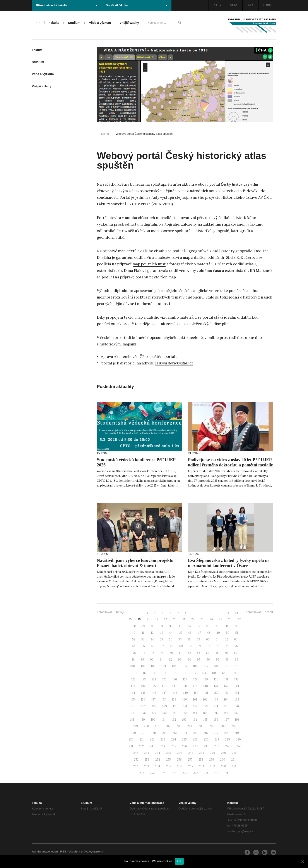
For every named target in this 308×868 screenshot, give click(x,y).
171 (185, 706)
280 (228, 773)
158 (164, 700)
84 (208, 653)
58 (189, 639)
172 (195, 706)
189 (143, 720)
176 (237, 706)
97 (218, 660)
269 (213, 766)
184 (205, 713)
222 (152, 739)
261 (233, 760)
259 (212, 760)
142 (226, 686)
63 (236, 639)
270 (224, 766)
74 (227, 646)
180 (164, 713)
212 (164, 733)
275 (174, 773)
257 (190, 760)
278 (206, 773)
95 (199, 660)
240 (228, 746)
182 (185, 713)
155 (133, 700)
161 (195, 700)
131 (226, 679)
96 (208, 660)
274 (163, 773)
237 (195, 746)
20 (175, 619)
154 (237, 693)
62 (226, 639)
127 (185, 679)
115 (174, 673)
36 (208, 626)
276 (185, 773)
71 (200, 646)
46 (190, 633)
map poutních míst (149, 264)
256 (179, 760)
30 (153, 626)
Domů (105, 134)
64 (134, 646)
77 (144, 653)
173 (206, 706)
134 (143, 686)
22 (193, 619)
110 (237, 666)
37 (217, 626)
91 (161, 660)
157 (153, 700)
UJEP (267, 5)
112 (145, 673)
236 (185, 746)
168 (154, 706)
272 (142, 773)
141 (216, 686)
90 (152, 660)
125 (164, 679)
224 (174, 739)
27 (239, 619)
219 (237, 733)
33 (180, 626)
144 (133, 693)
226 (195, 739)
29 (143, 626)
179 (154, 713)
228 (217, 739)
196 (216, 720)
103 (164, 666)
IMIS (251, 5)
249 (213, 753)
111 (135, 673)
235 (174, 746)
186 (226, 713)
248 (202, 753)
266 (180, 766)
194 (195, 720)
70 (191, 646)
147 (164, 693)
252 (136, 760)
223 (163, 739)
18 (157, 619)
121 (234, 673)
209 (133, 733)
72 (209, 646)
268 (202, 766)
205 (201, 726)
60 (208, 639)
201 (157, 726)
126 (175, 679)
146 (154, 693)
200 (146, 726)
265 (169, 766)
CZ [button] (217, 5)
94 (189, 660)
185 (216, 713)
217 (216, 733)
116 (184, 673)
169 (165, 706)
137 (174, 686)
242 (136, 753)
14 (237, 613)
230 (238, 739)
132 (236, 679)
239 (217, 746)
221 (142, 739)
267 (191, 766)
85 (217, 653)
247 (191, 753)
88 (133, 660)
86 (226, 653)
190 (153, 720)
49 (218, 633)
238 (206, 746)
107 (206, 666)
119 (214, 673)
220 (131, 739)
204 (190, 726)
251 (234, 753)
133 (133, 686)
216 (206, 733)
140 (206, 686)
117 (194, 673)
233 (152, 746)
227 (206, 739)
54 (152, 639)
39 (235, 626)
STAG (234, 5)
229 (228, 739)
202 (168, 726)
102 (153, 666)
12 (219, 613)
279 (217, 773)
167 (144, 706)
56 (171, 639)
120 (224, 673)
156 (143, 700)
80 (171, 653)
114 (164, 673)
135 (154, 686)
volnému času (209, 271)
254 (158, 760)
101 (143, 666)
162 (205, 700)
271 (234, 766)
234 (163, 746)
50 (228, 633)
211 (154, 733)
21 (184, 619)
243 (147, 753)
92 (170, 660)
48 (209, 633)
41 (143, 633)
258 (201, 760)
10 (202, 613)
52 (134, 639)
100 (133, 666)
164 (226, 700)
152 (216, 693)
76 (134, 653)
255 (169, 760)
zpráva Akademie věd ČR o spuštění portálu (139, 357)
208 (234, 726)
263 (147, 766)
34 (189, 626)
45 (180, 633)
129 (206, 679)
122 (133, 679)
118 (204, 673)
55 (161, 639)
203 (179, 726)
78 (153, 653)
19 (166, 619)
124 (154, 679)
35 (198, 626)
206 (212, 726)
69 (181, 646)
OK (179, 861)
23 (202, 619)
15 (130, 619)
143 (237, 686)
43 (161, 633)
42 (152, 633)
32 (171, 626)
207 (223, 726)
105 (185, 666)
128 (195, 679)
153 (227, 693)
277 (196, 773)
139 (195, 686)
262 (136, 766)
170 (175, 706)
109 (227, 666)
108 (216, 666)
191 (164, 720)
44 (171, 633)
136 (164, 686)
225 (184, 739)
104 (174, 666)
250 (224, 753)
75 (236, 646)
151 (206, 693)
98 (227, 660)
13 (228, 613)
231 (131, 746)
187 (236, 713)
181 (175, 713)
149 (186, 693)
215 (195, 733)
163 (216, 700)
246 (180, 753)
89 (142, 660)
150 (196, 693)
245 (169, 753)
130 (216, 679)
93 (180, 660)
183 (195, 713)
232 (141, 746)
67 (162, 646)
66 (153, 646)
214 (185, 733)
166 (133, 706)
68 (172, 646)
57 (180, 639)
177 (133, 713)
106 (195, 666)
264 (158, 766)
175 (226, 706)
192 (174, 720)
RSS (63, 852)
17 (148, 619)
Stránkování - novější (111, 612)
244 (158, 753)
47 (199, 633)
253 (147, 760)
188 (132, 720)
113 (155, 673)
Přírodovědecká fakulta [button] (67, 5)
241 (239, 746)
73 (218, 646)
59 (198, 639)
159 (174, 700)
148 (175, 693)
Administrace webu (45, 852)
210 (144, 733)
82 (189, 653)
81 (180, 653)
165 (237, 700)
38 (226, 626)
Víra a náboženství (163, 257)
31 (162, 626)
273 (152, 773)
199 (136, 726)
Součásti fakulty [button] (137, 5)
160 (185, 700)
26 (230, 619)
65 (143, 646)
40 (133, 633)
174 (216, 706)
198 (237, 720)
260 (223, 760)
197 (227, 720)
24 (211, 619)
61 (217, 639)
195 (205, 720)
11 (210, 613)
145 (143, 693)
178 (144, 713)
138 (185, 686)
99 (236, 660)
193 (184, 720)
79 (162, 653)
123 (144, 679)
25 (221, 619)
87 (236, 653)
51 (237, 633)
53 (143, 639)
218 (226, 733)
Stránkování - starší (259, 612)
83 (198, 653)
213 (175, 733)
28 (134, 626)
